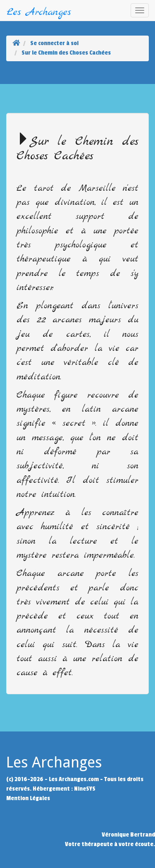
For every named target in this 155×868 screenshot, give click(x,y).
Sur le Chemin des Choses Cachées (66, 53)
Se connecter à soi (54, 43)
